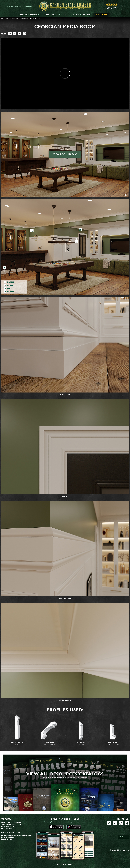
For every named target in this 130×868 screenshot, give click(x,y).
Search (122, 6)
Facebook (127, 823)
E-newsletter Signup (15, 6)
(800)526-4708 (10, 826)
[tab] (30, 15)
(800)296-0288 (10, 837)
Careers (28, 6)
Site (65, 865)
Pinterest (121, 823)
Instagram (109, 823)
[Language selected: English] (123, 837)
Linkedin (115, 823)
